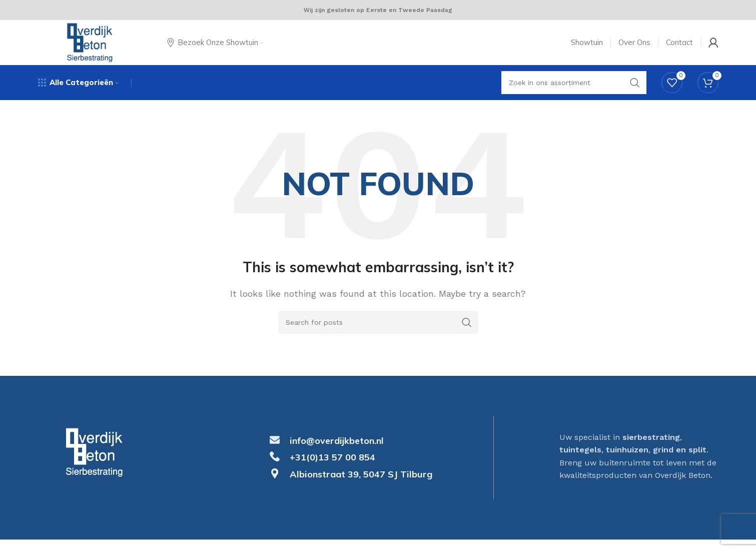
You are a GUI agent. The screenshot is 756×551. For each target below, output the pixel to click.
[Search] (378, 322)
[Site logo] (90, 42)
